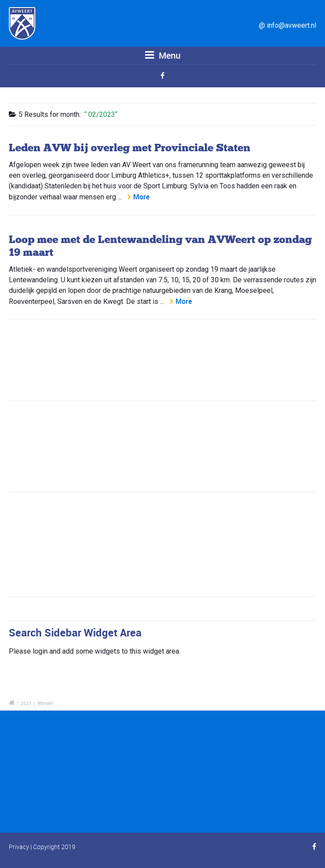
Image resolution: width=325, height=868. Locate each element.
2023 (26, 703)
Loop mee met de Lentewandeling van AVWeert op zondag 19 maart (160, 246)
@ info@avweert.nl (288, 25)
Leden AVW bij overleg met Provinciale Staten (130, 148)
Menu (163, 55)
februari (45, 703)
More (141, 197)
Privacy (19, 847)
